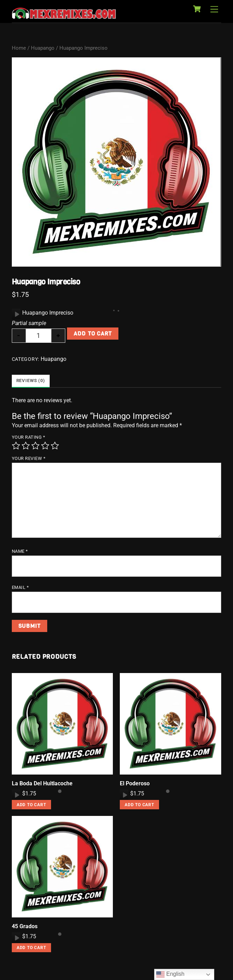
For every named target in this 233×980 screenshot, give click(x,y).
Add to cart (93, 334)
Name (20, 551)
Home (19, 48)
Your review (29, 458)
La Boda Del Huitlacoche (42, 783)
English (170, 974)
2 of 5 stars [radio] (26, 446)
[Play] (16, 314)
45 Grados (25, 926)
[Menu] (214, 10)
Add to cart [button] (31, 805)
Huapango (43, 48)
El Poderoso (135, 783)
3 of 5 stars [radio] (35, 446)
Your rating (29, 437)
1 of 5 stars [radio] (16, 446)
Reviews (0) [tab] (31, 380)
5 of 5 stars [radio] (55, 446)
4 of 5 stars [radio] (45, 446)
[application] (16, 314)
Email (20, 587)
